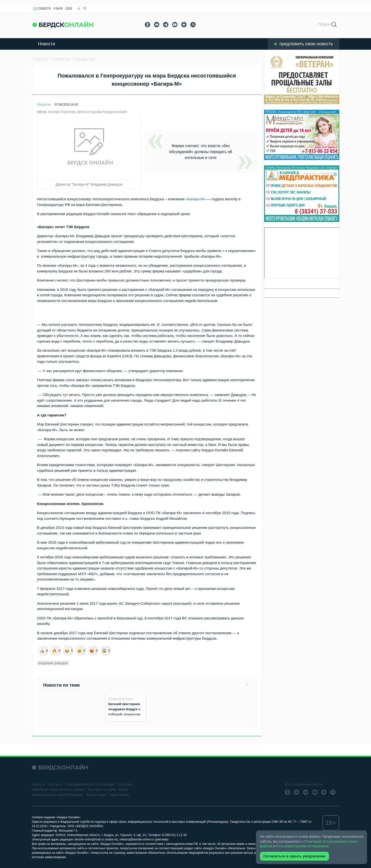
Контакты (55, 784)
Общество (44, 105)
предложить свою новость (304, 44)
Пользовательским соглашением (302, 846)
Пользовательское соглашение (90, 784)
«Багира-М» (196, 199)
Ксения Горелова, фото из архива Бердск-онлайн (88, 112)
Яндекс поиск (96, 795)
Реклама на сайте (102, 789)
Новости (47, 44)
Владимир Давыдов (53, 663)
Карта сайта (119, 795)
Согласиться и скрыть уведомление (294, 856)
